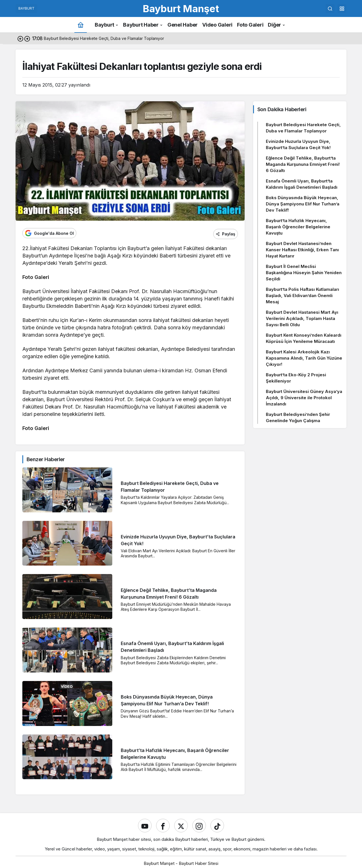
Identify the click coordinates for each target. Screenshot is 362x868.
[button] (342, 8)
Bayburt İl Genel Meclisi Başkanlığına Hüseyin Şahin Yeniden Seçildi (304, 273)
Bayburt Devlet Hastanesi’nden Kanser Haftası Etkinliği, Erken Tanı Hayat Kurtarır (302, 250)
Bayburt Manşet (181, 8)
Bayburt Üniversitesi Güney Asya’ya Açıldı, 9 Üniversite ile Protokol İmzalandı (304, 398)
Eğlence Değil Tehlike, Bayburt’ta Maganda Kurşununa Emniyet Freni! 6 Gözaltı (303, 164)
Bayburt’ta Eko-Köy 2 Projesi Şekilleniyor (296, 378)
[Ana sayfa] (81, 25)
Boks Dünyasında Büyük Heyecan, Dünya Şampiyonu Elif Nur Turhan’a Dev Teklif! (303, 204)
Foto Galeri (36, 276)
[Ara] (330, 8)
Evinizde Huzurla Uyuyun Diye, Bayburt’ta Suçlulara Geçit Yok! (298, 144)
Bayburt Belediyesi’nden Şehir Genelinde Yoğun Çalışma (298, 417)
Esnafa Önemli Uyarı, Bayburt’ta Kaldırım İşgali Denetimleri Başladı (302, 184)
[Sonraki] (27, 38)
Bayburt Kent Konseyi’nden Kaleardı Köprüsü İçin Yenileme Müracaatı (304, 338)
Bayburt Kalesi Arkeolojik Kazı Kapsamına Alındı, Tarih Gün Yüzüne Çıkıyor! (304, 358)
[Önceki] (20, 38)
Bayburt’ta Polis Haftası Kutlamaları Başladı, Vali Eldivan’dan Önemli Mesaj (302, 296)
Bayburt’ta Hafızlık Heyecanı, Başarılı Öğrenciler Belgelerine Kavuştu (298, 227)
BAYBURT (26, 8)
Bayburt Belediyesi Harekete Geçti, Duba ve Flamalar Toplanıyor (303, 128)
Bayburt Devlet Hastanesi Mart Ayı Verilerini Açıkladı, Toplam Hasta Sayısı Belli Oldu (302, 318)
